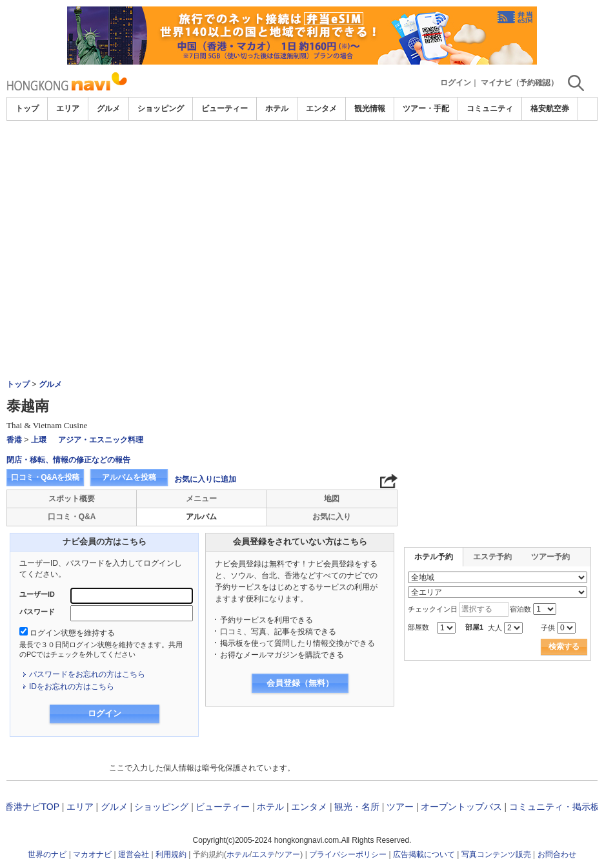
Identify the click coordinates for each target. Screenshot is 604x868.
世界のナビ (47, 854)
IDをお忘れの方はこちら (72, 687)
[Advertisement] (302, 218)
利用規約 (171, 854)
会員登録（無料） (300, 683)
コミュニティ (490, 108)
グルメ (108, 108)
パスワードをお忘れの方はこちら (87, 674)
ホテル (277, 108)
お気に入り (332, 517)
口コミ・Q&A (72, 517)
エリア (68, 108)
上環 (39, 440)
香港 (14, 440)
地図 (332, 499)
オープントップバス (461, 807)
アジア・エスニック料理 (101, 440)
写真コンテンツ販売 (496, 854)
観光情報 (370, 108)
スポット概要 (72, 499)
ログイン (456, 83)
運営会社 (134, 854)
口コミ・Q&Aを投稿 (45, 477)
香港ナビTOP (32, 807)
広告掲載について (424, 854)
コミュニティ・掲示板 (554, 807)
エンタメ (321, 108)
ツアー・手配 (426, 108)
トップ (27, 108)
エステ (263, 854)
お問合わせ (557, 854)
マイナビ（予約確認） (519, 83)
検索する (564, 646)
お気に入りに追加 (205, 479)
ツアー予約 (550, 557)
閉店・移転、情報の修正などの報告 (68, 460)
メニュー (201, 499)
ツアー (400, 807)
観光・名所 (357, 807)
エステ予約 (492, 557)
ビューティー (225, 108)
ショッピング (161, 108)
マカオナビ (92, 854)
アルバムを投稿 (129, 477)
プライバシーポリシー (348, 854)
